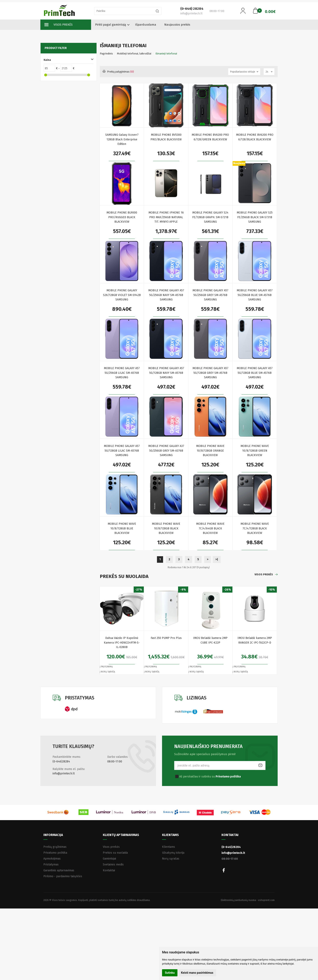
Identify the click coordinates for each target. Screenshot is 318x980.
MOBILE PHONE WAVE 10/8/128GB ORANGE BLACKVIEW (210, 451)
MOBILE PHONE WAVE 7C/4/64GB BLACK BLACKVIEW (210, 528)
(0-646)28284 (61, 762)
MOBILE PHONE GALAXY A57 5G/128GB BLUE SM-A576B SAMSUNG (255, 373)
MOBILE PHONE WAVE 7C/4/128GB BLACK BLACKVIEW (255, 528)
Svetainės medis (113, 865)
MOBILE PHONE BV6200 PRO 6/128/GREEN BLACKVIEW (210, 137)
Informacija (53, 835)
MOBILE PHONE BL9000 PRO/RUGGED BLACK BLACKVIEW (122, 217)
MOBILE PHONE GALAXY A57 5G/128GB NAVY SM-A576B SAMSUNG (166, 373)
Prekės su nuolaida (115, 853)
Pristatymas (51, 865)
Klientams (170, 835)
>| (217, 559)
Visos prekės (59, 25)
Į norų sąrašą (107, 672)
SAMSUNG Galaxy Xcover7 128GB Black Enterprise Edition (122, 139)
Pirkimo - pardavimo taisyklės (63, 876)
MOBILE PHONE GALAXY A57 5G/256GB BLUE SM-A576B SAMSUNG (255, 295)
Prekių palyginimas (118, 72)
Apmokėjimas (52, 859)
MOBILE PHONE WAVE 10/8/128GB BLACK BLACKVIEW (166, 528)
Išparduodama (146, 25)
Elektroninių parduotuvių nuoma (238, 900)
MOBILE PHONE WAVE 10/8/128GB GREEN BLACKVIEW (255, 451)
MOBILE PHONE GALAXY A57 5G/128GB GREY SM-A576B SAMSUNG (210, 373)
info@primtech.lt (64, 773)
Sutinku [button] (170, 973)
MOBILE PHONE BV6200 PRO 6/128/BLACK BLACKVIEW (255, 137)
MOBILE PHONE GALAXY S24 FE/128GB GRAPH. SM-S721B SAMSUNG (210, 217)
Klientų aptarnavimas (121, 835)
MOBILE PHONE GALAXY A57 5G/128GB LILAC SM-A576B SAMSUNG (122, 451)
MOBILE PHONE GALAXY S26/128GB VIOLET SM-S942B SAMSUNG (122, 295)
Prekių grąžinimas (55, 847)
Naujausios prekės (177, 25)
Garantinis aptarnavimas (59, 870)
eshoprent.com (266, 900)
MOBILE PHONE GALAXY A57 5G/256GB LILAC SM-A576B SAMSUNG (122, 373)
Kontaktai (109, 870)
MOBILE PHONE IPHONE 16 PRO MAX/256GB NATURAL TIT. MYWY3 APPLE (166, 217)
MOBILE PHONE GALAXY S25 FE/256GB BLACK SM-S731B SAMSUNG (255, 217)
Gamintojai (109, 859)
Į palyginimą (106, 667)
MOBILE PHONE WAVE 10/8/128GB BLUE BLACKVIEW (122, 528)
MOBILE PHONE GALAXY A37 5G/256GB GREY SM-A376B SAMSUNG (166, 451)
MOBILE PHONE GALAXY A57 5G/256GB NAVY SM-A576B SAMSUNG (166, 295)
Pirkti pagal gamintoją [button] (111, 25)
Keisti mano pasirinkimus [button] (197, 973)
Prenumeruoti (260, 765)
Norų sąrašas (171, 859)
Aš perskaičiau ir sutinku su (210, 777)
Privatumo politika (55, 853)
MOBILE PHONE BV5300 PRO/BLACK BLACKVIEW (166, 137)
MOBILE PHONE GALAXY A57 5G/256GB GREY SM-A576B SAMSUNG (210, 295)
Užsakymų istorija (173, 853)
